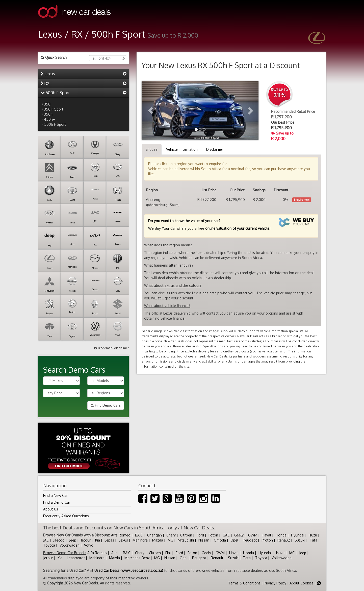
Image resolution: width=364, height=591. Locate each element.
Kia (98, 540)
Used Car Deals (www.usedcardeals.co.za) (129, 570)
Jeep (73, 540)
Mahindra (140, 540)
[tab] (84, 74)
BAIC (139, 535)
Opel (234, 540)
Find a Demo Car (57, 502)
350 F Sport (54, 109)
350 (47, 104)
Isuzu (313, 535)
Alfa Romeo (121, 535)
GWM (253, 535)
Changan (154, 535)
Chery (171, 535)
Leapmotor (76, 558)
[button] (150, 111)
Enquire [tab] (152, 149)
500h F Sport (55, 93)
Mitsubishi (186, 540)
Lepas (109, 540)
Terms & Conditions (244, 583)
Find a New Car (55, 495)
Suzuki (300, 540)
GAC (226, 535)
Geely (239, 535)
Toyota (49, 545)
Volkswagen (70, 545)
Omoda (220, 540)
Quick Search (54, 57)
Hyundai (298, 535)
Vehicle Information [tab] (182, 149)
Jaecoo (59, 540)
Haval (266, 535)
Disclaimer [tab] (215, 149)
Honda (281, 535)
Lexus (48, 74)
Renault (284, 540)
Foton (213, 535)
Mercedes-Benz (137, 558)
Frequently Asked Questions (66, 516)
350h (48, 114)
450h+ (49, 119)
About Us (51, 509)
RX (45, 83)
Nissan (204, 540)
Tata (314, 540)
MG (170, 540)
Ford (200, 535)
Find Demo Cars (106, 405)
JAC (46, 540)
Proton (267, 540)
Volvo (89, 545)
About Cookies (302, 583)
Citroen (186, 535)
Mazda (158, 540)
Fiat (168, 553)
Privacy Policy (275, 583)
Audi (115, 553)
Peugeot (250, 540)
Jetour (86, 540)
